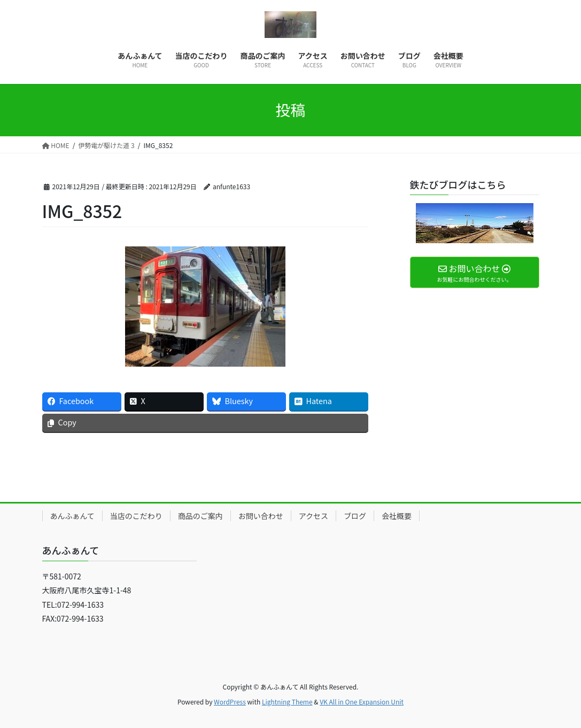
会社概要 (397, 516)
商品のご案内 (200, 516)
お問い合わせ (261, 516)
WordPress (230, 702)
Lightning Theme (287, 702)
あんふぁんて (72, 516)
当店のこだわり (136, 516)
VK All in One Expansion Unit (362, 702)
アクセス (313, 516)
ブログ (355, 516)
